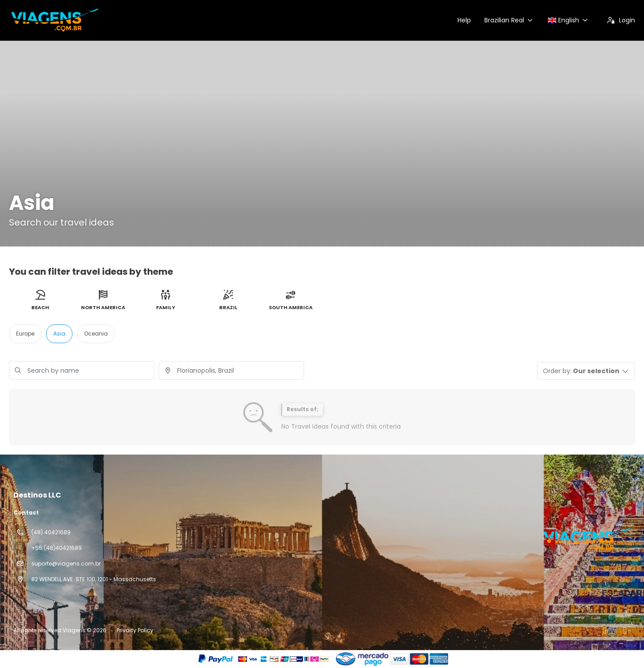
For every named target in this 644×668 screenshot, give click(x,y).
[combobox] (231, 370)
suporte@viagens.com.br (66, 564)
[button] (586, 371)
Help (464, 20)
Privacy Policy (135, 630)
